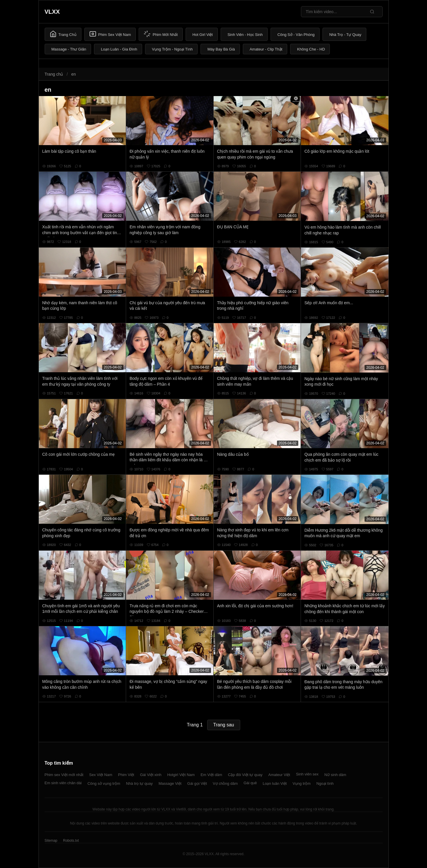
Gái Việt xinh (151, 775)
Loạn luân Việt (275, 783)
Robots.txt (71, 841)
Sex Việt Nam (101, 775)
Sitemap (51, 841)
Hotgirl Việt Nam (181, 775)
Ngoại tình (325, 783)
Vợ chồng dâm (225, 783)
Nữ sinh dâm (335, 775)
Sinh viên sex (307, 774)
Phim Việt (126, 775)
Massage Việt (170, 783)
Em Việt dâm (211, 775)
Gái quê (250, 783)
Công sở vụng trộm (104, 783)
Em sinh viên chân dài (63, 783)
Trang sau (224, 725)
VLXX (52, 12)
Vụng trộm (301, 783)
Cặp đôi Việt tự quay (245, 775)
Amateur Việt (279, 775)
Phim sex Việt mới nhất (64, 775)
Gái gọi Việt (197, 783)
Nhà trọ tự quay (139, 783)
